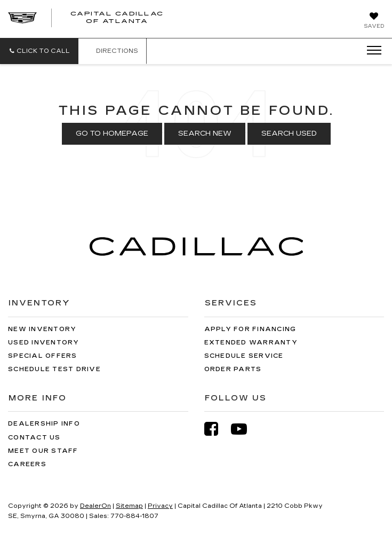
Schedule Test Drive (54, 369)
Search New (205, 133)
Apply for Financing (250, 329)
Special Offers (43, 356)
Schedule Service (244, 356)
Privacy (160, 506)
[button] (39, 51)
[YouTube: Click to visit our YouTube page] (244, 429)
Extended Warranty (251, 343)
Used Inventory (44, 343)
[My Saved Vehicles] (374, 21)
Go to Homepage (112, 133)
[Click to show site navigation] (371, 51)
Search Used (289, 133)
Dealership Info (44, 424)
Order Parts (233, 369)
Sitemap (129, 506)
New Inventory (42, 329)
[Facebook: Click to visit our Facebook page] (217, 429)
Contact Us (34, 438)
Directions (112, 51)
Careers (27, 464)
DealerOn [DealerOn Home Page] (95, 506)
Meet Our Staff (43, 451)
